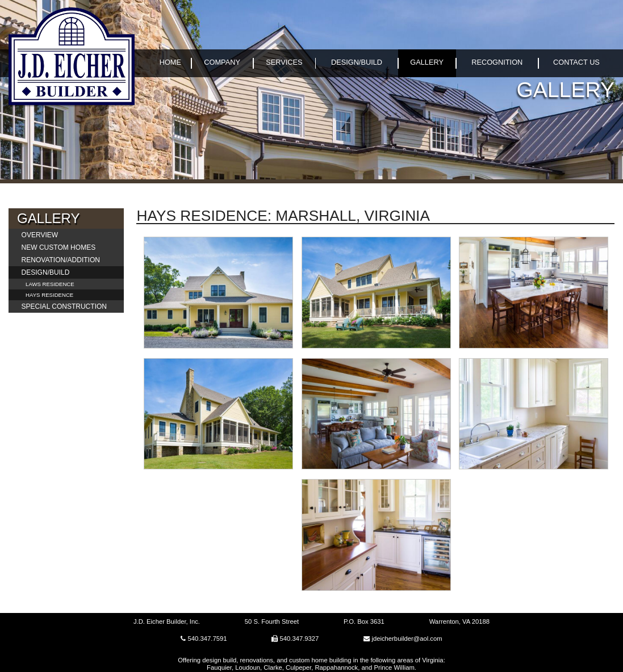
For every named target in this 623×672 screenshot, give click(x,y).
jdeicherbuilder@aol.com (407, 639)
